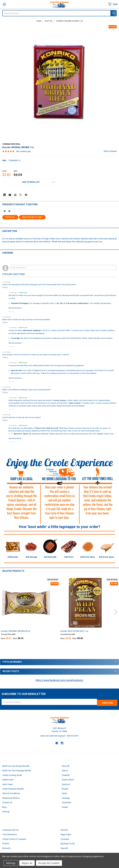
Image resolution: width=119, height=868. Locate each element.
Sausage (66, 797)
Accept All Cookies (49, 863)
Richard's (6, 847)
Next (116, 612)
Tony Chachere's (10, 834)
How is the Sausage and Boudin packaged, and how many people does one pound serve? (39, 284)
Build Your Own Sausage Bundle (17, 770)
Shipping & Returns (11, 797)
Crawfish (66, 774)
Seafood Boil (68, 779)
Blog (4, 806)
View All (64, 847)
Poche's (6, 843)
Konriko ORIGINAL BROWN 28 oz (16, 631)
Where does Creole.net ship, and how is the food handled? (26, 320)
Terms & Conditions (11, 793)
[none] (60, 82)
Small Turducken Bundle (13, 788)
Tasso (65, 793)
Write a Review (110, 151)
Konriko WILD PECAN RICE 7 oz (74, 631)
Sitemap (6, 811)
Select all (10, 217)
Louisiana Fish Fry (10, 829)
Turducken (66, 802)
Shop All (66, 765)
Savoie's (64, 829)
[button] (31, 182)
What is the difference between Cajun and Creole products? (27, 390)
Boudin (65, 788)
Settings (11, 863)
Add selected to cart (32, 217)
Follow (5, 287)
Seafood (66, 783)
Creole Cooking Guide (12, 774)
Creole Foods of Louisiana (14, 838)
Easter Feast (8, 779)
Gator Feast (8, 783)
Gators (65, 770)
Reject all (27, 863)
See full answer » (15, 308)
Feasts (65, 806)
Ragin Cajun (66, 834)
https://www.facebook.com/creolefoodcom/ (60, 680)
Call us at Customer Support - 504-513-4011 (60, 735)
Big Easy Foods (68, 843)
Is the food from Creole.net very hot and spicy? (22, 417)
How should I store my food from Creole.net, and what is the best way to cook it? (36, 355)
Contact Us (7, 802)
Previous (3, 612)
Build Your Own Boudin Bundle (16, 765)
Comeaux (65, 838)
